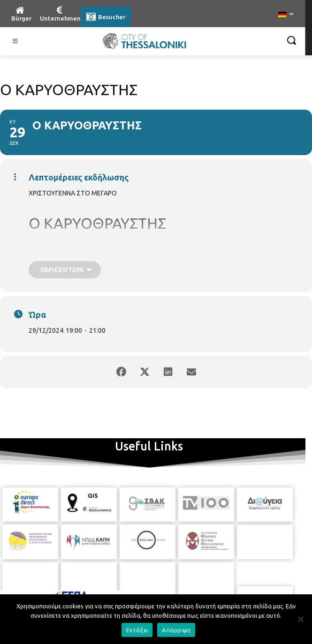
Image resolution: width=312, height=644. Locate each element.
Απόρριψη (176, 630)
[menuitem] (286, 15)
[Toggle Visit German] (15, 41)
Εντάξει (137, 630)
